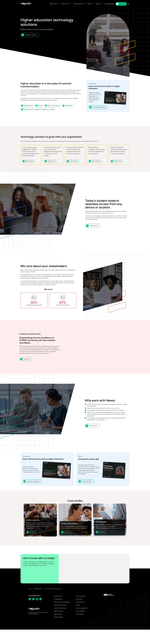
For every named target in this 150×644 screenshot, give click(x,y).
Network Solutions (59, 611)
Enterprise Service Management (62, 602)
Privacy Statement (80, 611)
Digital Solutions (58, 614)
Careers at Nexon (80, 602)
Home (30, 589)
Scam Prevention (80, 614)
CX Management (58, 599)
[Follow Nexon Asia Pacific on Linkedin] (30, 599)
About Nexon (79, 599)
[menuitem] (54, 4)
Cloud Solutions (58, 596)
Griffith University (33, 520)
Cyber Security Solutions (60, 605)
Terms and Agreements (82, 608)
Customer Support (80, 596)
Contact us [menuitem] (121, 4)
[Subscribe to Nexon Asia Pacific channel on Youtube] (38, 599)
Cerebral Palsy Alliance (69, 524)
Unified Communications (60, 608)
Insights (78, 605)
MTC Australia (101, 522)
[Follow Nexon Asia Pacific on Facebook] (34, 599)
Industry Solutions (38, 589)
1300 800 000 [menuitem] (109, 4)
